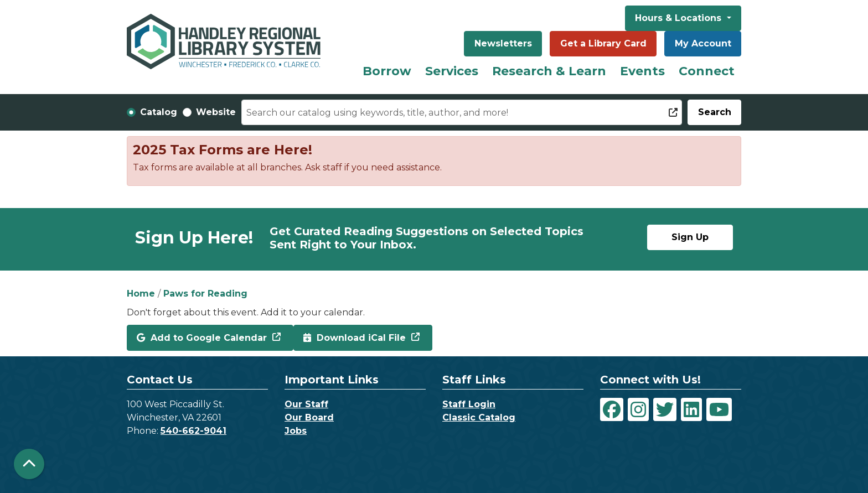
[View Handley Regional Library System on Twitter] (665, 409)
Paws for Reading (205, 294)
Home (141, 294)
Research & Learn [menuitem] (549, 71)
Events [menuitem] (642, 71)
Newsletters (503, 43)
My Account (703, 43)
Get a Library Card (603, 43)
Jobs (296, 431)
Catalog (159, 112)
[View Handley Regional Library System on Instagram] (638, 409)
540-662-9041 (193, 431)
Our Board (309, 417)
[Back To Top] (29, 464)
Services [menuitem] (452, 71)
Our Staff (306, 404)
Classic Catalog (479, 417)
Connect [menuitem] (707, 71)
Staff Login (469, 404)
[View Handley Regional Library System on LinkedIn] (691, 409)
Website (216, 112)
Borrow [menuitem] (387, 71)
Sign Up (690, 237)
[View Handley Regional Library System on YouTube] (719, 409)
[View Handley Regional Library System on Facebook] (612, 409)
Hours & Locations (680, 18)
